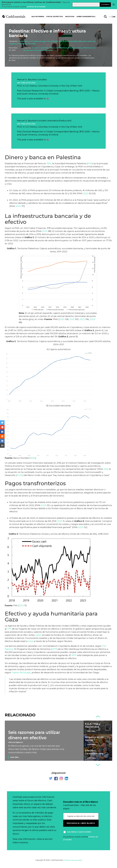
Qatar (38, 635)
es (110, 17)
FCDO (20, 475)
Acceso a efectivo (40, 48)
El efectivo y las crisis (26, 44)
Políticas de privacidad (73, 860)
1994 (49, 164)
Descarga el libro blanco (81, 823)
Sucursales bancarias (44, 50)
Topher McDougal (21, 673)
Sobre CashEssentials (86, 17)
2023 (18, 206)
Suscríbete (105, 5)
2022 (86, 193)
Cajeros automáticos (58, 48)
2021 (72, 319)
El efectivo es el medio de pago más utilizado (38, 41)
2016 (106, 469)
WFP (54, 649)
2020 (62, 319)
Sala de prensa (38, 17)
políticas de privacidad (36, 7)
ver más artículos (26, 83)
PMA (90, 164)
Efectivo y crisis (75, 48)
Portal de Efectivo (55, 17)
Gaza (31, 641)
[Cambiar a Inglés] (48, 99)
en (114, 17)
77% (9, 629)
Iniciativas (70, 17)
